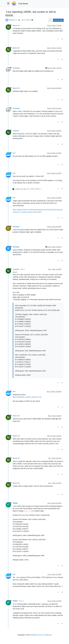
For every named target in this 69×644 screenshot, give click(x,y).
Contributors (47, 635)
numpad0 (16, 131)
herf (14, 153)
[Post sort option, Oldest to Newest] (50, 20)
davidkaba (16, 227)
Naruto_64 (16, 26)
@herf (22, 269)
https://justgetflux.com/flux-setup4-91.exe (27, 397)
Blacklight (16, 247)
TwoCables (16, 68)
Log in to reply (58, 20)
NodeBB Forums (36, 635)
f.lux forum (23, 4)
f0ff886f (15, 503)
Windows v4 (13, 20)
